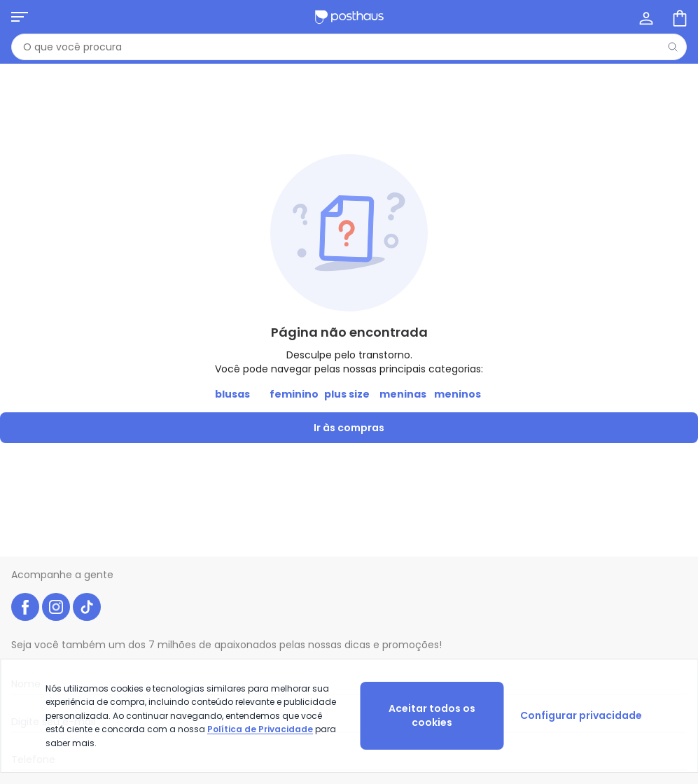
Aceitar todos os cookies (432, 715)
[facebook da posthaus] (25, 607)
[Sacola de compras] (678, 17)
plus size (347, 394)
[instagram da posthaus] (56, 607)
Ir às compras (349, 428)
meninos (458, 394)
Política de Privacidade (260, 729)
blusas (232, 394)
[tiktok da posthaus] (87, 607)
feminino (294, 394)
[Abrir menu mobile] (20, 17)
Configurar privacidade (581, 715)
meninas (403, 394)
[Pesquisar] (673, 47)
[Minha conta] (645, 17)
